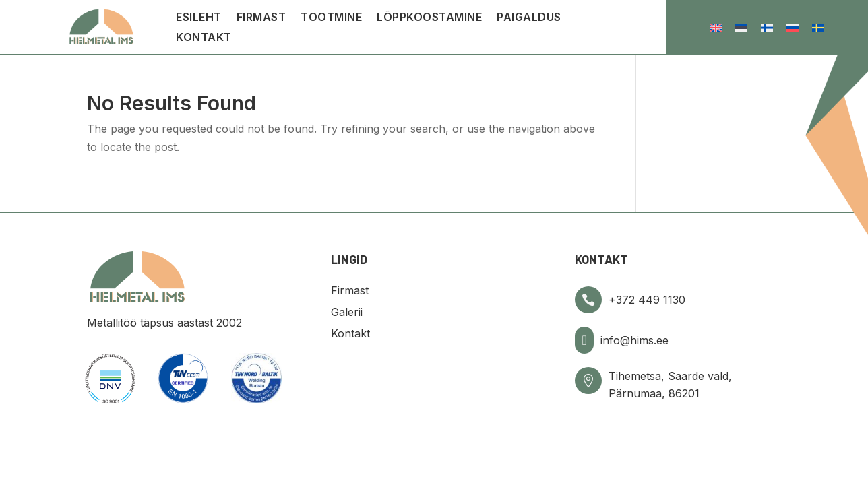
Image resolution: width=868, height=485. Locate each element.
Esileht (199, 18)
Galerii (347, 312)
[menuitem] (716, 27)
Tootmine (331, 18)
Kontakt (204, 38)
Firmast (261, 18)
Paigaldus (529, 18)
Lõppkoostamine (429, 18)
